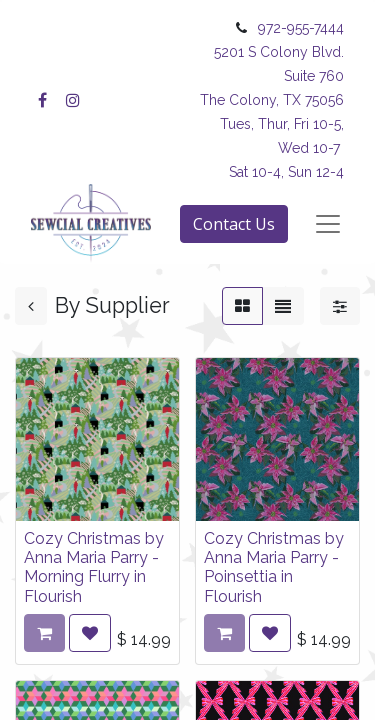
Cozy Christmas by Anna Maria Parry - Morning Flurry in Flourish (94, 567)
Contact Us (234, 224)
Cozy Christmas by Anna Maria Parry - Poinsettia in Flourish (274, 567)
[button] (90, 633)
